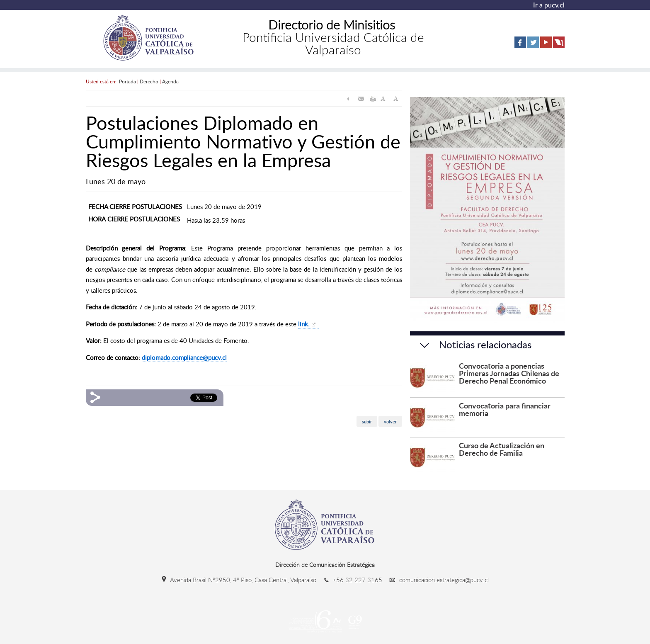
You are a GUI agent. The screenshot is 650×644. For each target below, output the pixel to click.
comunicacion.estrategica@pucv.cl (436, 580)
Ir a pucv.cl (549, 5)
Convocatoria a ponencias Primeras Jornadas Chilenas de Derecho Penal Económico (509, 373)
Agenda (170, 81)
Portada (127, 81)
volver (390, 421)
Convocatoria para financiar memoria (505, 409)
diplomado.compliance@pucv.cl (184, 357)
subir (367, 421)
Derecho (149, 81)
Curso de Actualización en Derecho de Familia (502, 449)
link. (304, 324)
